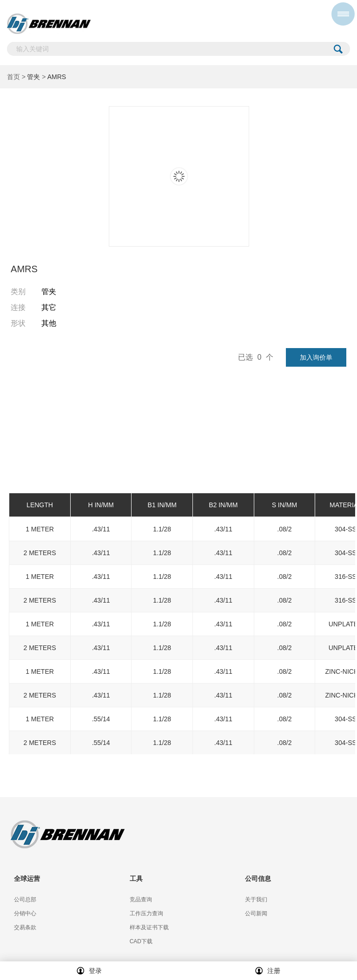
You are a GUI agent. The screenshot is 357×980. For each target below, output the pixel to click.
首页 (13, 77)
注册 (268, 971)
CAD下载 (141, 941)
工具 (136, 879)
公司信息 (258, 879)
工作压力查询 (146, 913)
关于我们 (256, 899)
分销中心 (25, 913)
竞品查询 (141, 899)
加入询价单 (316, 357)
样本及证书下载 (149, 927)
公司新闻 (256, 913)
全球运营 (27, 879)
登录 (89, 971)
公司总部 (25, 899)
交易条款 (25, 927)
